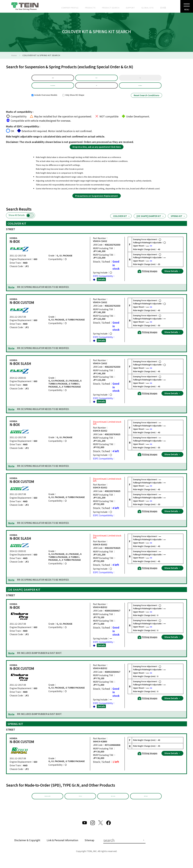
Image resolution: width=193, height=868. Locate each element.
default (53, 79)
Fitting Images (147, 275)
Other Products (113, 801)
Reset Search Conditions (146, 99)
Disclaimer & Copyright (27, 846)
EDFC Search (146, 801)
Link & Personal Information (62, 846)
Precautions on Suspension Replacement (97, 200)
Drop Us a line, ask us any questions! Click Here (97, 151)
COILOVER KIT (122, 220)
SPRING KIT (178, 220)
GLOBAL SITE (147, 8)
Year (140, 79)
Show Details (172, 275)
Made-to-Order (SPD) (47, 801)
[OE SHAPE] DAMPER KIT (150, 220)
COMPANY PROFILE (70, 8)
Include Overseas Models (44, 99)
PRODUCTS (90, 8)
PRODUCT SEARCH (111, 8)
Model (96, 79)
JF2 (96, 88)
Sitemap (89, 846)
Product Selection (53, 88)
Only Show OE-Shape (73, 99)
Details (101, 283)
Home (14, 55)
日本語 (163, 8)
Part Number (140, 88)
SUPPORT (130, 8)
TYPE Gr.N (80, 801)
